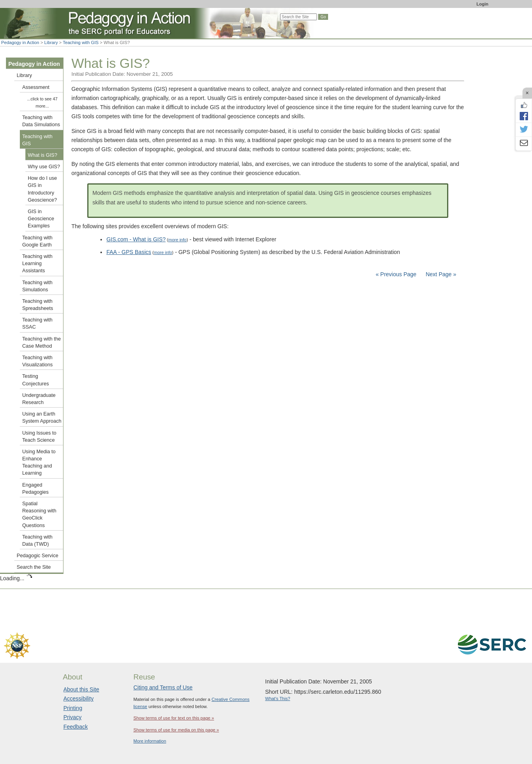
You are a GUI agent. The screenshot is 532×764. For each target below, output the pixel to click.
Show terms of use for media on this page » (176, 730)
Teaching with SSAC (37, 323)
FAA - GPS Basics (129, 252)
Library (51, 42)
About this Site (81, 689)
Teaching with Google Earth (37, 241)
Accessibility (79, 699)
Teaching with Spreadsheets (38, 305)
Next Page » (440, 274)
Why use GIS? (44, 167)
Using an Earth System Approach (42, 418)
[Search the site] (299, 17)
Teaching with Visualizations (37, 361)
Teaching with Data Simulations (41, 121)
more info (177, 240)
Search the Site (34, 567)
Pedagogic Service (37, 556)
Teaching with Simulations (37, 286)
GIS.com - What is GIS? (136, 239)
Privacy (73, 717)
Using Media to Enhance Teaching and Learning (39, 463)
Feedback (76, 727)
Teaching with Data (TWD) (37, 541)
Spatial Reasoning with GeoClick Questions (39, 515)
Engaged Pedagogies (36, 489)
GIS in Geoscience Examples (41, 219)
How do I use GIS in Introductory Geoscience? (42, 189)
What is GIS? (42, 155)
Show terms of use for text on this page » (174, 718)
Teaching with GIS (81, 42)
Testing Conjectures (36, 380)
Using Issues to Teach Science (39, 437)
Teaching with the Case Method (41, 343)
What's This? (278, 699)
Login (482, 4)
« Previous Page (396, 274)
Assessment (36, 87)
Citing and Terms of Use (163, 687)
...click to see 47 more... (42, 102)
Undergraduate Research (39, 399)
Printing (73, 708)
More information (150, 741)
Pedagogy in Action (20, 42)
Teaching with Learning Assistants (37, 264)
